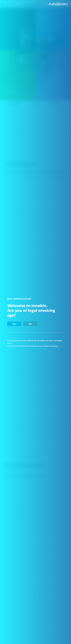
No (30, 324)
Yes (14, 324)
